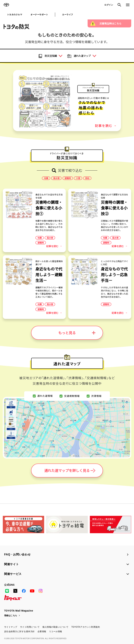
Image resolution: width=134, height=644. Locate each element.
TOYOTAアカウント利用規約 (86, 627)
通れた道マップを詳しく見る (70, 470)
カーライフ (68, 15)
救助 (87, 178)
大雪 (78, 178)
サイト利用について (30, 627)
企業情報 (42, 631)
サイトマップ (11, 627)
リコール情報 (56, 631)
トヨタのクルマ (15, 15)
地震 (46, 178)
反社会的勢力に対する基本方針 (19, 631)
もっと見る (77, 333)
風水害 (56, 178)
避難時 (68, 178)
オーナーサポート (39, 15)
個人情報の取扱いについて (55, 627)
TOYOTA (6, 5)
